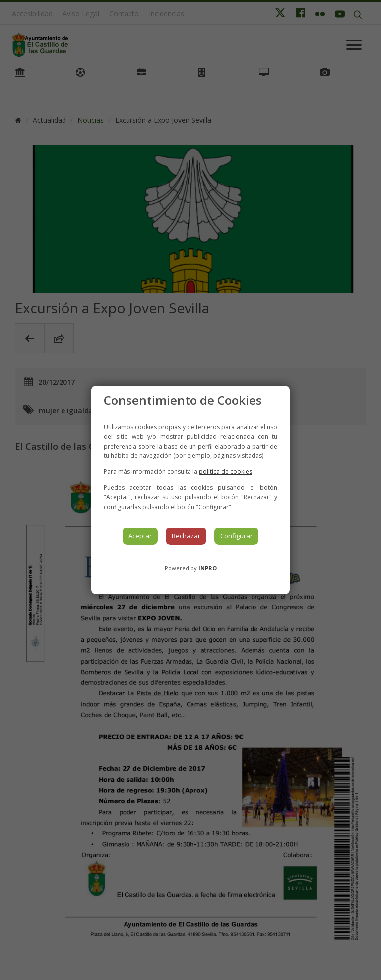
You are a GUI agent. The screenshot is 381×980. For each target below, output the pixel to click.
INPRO (208, 568)
